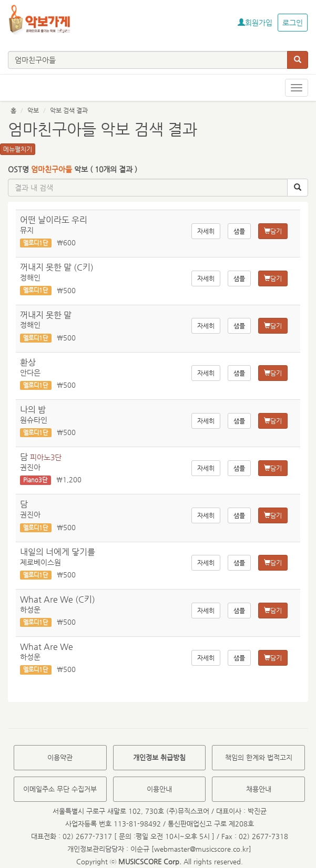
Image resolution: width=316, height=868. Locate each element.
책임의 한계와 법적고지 (259, 757)
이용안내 (159, 789)
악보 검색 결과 (69, 110)
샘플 (239, 231)
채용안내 (259, 789)
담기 (273, 231)
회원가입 (255, 23)
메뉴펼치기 (18, 149)
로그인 (293, 23)
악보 (33, 110)
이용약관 (60, 757)
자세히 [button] (206, 231)
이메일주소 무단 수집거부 (60, 789)
